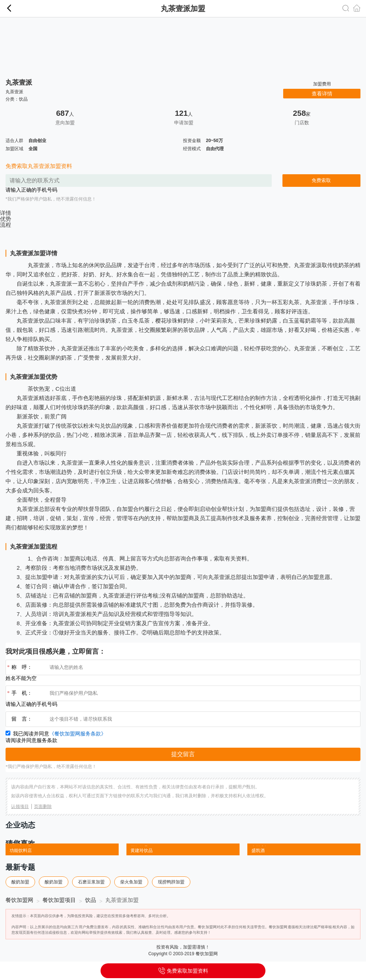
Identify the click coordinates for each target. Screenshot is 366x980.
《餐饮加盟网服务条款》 (78, 734)
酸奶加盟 (20, 882)
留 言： (22, 719)
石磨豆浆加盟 (91, 882)
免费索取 (321, 180)
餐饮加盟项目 (59, 900)
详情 (6, 213)
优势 (6, 219)
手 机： (19, 693)
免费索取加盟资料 (183, 969)
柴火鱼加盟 (131, 882)
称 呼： (19, 667)
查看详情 (322, 94)
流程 (6, 225)
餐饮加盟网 (19, 900)
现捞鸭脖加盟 (171, 882)
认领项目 (20, 806)
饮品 (23, 99)
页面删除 (43, 806)
